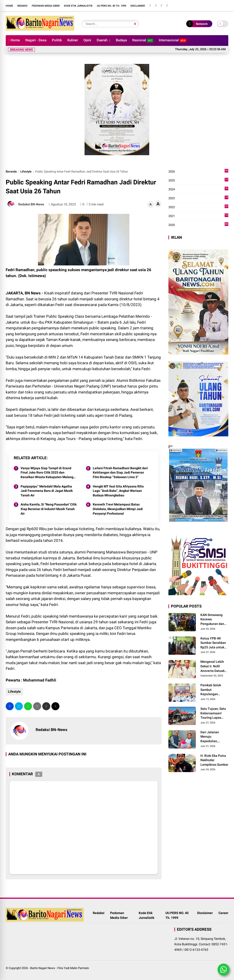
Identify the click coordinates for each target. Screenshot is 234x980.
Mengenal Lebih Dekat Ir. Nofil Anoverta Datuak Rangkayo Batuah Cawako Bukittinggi (213, 666)
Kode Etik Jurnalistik (78, 6)
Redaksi (22, 6)
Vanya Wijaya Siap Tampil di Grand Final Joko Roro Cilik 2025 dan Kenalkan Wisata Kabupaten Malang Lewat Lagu (47, 473)
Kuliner (73, 40)
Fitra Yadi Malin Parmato (73, 968)
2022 (198, 207)
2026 (198, 172)
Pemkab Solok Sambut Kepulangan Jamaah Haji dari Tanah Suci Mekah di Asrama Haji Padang (214, 690)
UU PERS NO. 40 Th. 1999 (112, 6)
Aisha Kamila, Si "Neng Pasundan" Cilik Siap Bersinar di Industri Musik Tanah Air (49, 509)
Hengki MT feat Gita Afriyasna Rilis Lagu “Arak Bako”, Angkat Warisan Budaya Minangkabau (118, 491)
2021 (198, 216)
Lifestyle (26, 172)
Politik (57, 40)
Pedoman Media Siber (46, 6)
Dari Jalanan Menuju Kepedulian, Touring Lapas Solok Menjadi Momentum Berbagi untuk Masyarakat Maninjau (211, 737)
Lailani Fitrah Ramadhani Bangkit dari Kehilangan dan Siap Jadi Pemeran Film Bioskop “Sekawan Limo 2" (120, 473)
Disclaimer (138, 6)
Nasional (143, 40)
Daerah (102, 40)
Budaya (121, 40)
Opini (87, 40)
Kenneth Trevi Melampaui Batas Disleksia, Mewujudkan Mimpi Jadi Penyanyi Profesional (118, 509)
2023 (198, 198)
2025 (198, 181)
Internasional (173, 40)
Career (223, 913)
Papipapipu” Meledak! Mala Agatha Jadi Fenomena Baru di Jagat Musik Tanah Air (47, 491)
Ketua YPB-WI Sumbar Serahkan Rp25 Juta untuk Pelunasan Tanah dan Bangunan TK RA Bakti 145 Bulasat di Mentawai (213, 643)
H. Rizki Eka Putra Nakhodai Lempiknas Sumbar (214, 760)
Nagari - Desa (36, 40)
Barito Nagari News (43, 968)
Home (9, 6)
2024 (198, 189)
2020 (198, 225)
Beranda (11, 172)
